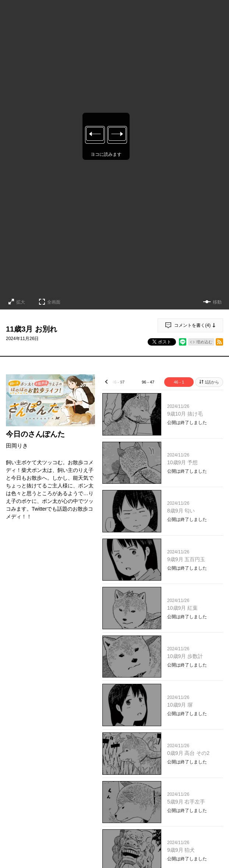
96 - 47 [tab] (148, 382)
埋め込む (204, 342)
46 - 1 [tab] (179, 382)
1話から (212, 382)
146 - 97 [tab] (117, 382)
